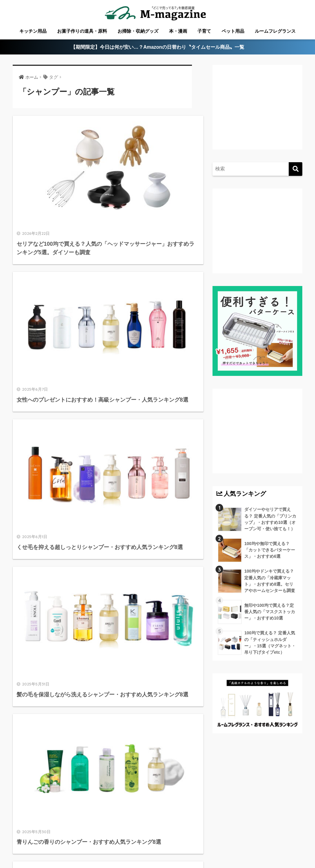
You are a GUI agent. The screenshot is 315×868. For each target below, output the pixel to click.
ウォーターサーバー (128, 840)
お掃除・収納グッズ (138, 31)
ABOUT (36, 830)
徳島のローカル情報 (165, 830)
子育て (204, 31)
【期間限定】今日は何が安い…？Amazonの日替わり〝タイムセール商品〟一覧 (158, 47)
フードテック (169, 840)
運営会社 (198, 840)
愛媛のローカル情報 (119, 830)
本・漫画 (178, 31)
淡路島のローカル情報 (261, 830)
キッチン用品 (33, 31)
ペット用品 (233, 31)
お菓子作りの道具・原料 (82, 31)
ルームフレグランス (275, 31)
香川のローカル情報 (72, 830)
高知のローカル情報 (212, 830)
